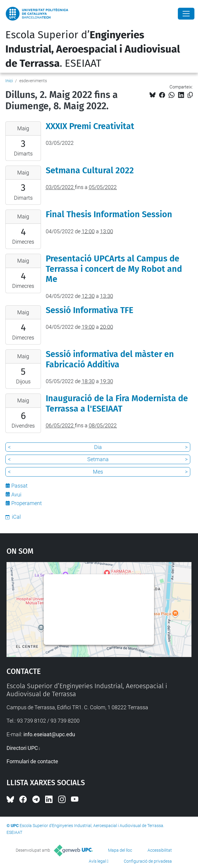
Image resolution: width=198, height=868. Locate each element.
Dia (98, 447)
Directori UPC (22, 748)
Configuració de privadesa (148, 861)
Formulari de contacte (32, 761)
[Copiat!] (190, 95)
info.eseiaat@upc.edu (49, 734)
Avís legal (97, 861)
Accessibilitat (160, 850)
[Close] (186, 14)
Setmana (98, 459)
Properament (27, 503)
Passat (19, 486)
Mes (98, 472)
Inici (9, 81)
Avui (16, 495)
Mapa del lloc (120, 850)
